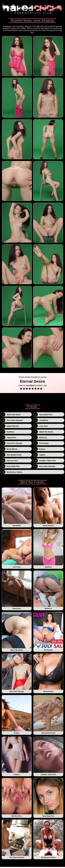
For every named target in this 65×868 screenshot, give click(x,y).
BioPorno (48, 590)
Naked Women (48, 507)
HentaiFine (17, 507)
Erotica (17, 715)
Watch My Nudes (17, 631)
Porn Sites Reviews (17, 839)
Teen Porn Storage (17, 673)
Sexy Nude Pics (48, 797)
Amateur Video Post (48, 756)
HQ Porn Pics (17, 797)
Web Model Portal (48, 715)
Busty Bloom (48, 673)
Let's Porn (17, 549)
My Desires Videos (48, 839)
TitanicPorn (17, 590)
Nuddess (48, 549)
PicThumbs (48, 631)
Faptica (17, 756)
